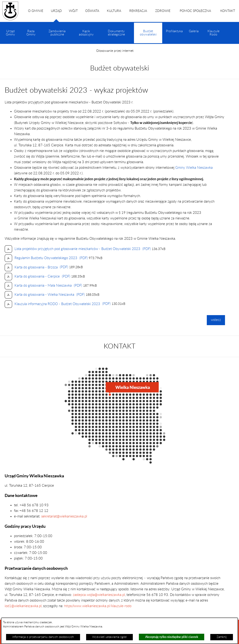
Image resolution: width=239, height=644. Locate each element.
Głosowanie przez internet (115, 51)
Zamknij (222, 637)
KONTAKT (228, 11)
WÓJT (73, 11)
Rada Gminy (31, 33)
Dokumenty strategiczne (116, 33)
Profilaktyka (174, 31)
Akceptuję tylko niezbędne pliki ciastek (172, 637)
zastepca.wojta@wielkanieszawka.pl (99, 595)
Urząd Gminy (10, 33)
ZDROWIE (163, 11)
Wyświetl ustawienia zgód (109, 637)
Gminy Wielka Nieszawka (194, 168)
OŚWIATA (92, 11)
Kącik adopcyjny (86, 33)
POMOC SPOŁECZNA (195, 11)
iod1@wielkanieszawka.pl (23, 606)
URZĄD (56, 16)
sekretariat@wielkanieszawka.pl (64, 516)
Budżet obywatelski (148, 36)
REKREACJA (138, 11)
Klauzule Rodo (213, 33)
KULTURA (114, 11)
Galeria (194, 31)
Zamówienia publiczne (57, 33)
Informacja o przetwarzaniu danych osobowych (43, 637)
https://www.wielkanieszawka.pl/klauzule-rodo (97, 606)
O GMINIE (36, 11)
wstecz (216, 320)
